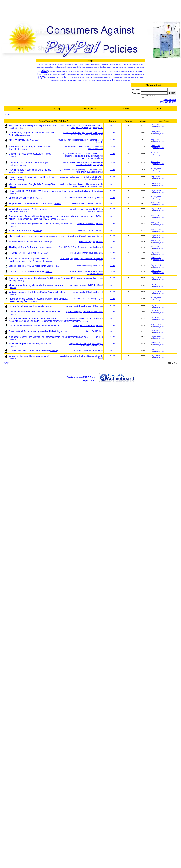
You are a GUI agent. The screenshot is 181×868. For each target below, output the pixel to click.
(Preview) (20, 128)
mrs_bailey (98, 125)
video (90, 125)
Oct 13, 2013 (156, 343)
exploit (100, 165)
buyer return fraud (95, 274)
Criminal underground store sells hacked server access (35, 312)
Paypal (60, 140)
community (74, 306)
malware (74, 184)
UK (88, 162)
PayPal (82, 133)
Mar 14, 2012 (156, 215)
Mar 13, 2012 (156, 208)
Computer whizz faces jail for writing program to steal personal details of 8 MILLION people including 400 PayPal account (42, 218)
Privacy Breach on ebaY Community (26, 306)
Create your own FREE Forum (81, 377)
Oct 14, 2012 (156, 258)
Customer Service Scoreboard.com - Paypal (30, 154)
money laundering (95, 211)
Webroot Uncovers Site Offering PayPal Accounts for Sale (37, 292)
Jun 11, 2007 (156, 197)
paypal (78, 156)
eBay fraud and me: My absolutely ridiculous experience (36, 285)
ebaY (74, 146)
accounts (85, 258)
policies (99, 158)
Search (160, 109)
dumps (100, 236)
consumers (89, 154)
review (81, 154)
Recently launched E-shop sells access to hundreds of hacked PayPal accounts (29, 260)
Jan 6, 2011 (156, 132)
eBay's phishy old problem (22, 198)
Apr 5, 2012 (156, 223)
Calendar (125, 109)
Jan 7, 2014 (156, 355)
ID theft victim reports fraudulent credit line (29, 350)
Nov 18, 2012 (156, 265)
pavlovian (87, 172)
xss (76, 191)
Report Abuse (89, 381)
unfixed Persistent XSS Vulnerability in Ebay (30, 266)
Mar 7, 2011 (156, 162)
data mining (98, 278)
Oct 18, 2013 (156, 183)
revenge (92, 271)
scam (85, 125)
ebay (61, 184)
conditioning (97, 172)
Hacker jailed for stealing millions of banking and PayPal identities (41, 224)
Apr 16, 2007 (156, 336)
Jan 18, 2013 (156, 284)
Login (172, 93)
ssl (67, 177)
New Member (170, 99)
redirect (99, 191)
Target (62, 356)
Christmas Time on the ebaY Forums (27, 272)
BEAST (99, 177)
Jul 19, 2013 (156, 311)
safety (76, 186)
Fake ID (76, 247)
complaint (98, 154)
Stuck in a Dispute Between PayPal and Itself (31, 344)
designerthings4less (80, 127)
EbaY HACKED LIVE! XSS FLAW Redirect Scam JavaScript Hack (41, 191)
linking (94, 299)
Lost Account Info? (167, 102)
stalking (99, 271)
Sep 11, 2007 (156, 202)
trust (87, 179)
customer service (79, 140)
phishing (82, 170)
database (86, 135)
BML (101, 253)
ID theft (89, 133)
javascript (93, 179)
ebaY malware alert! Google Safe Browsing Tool (32, 184)
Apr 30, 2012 (156, 241)
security (89, 266)
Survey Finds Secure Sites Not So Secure (29, 242)
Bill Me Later (76, 253)
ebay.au (85, 230)
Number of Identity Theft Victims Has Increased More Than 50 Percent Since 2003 (49, 337)
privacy (89, 278)
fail (96, 146)
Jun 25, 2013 (156, 298)
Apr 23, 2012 (156, 229)
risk (94, 266)
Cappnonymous (96, 127)
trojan (85, 203)
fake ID (71, 125)
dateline (82, 278)
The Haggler (97, 344)
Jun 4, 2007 (156, 330)
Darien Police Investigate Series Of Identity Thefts (33, 326)
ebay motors (97, 198)
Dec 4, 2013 (156, 349)
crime (93, 135)
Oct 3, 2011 (156, 176)
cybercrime (65, 258)
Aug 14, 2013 (156, 325)
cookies (79, 177)
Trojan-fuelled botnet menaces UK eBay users (31, 203)
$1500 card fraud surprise (21, 230)
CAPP (7, 115)
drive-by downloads (94, 184)
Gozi (94, 331)
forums (78, 271)
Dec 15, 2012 (156, 271)
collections (85, 299)
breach (82, 306)
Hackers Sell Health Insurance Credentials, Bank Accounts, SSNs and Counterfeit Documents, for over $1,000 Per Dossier (44, 320)
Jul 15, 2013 (156, 305)
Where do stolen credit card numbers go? (29, 356)
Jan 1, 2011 (156, 124)
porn (85, 198)
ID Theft (79, 125)
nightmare (91, 140)
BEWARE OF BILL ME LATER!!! (25, 253)
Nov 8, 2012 (156, 252)
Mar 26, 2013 (156, 277)
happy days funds (88, 158)
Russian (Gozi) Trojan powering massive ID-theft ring (34, 331)
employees (70, 156)
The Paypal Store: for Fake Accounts (27, 247)
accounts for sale (95, 149)
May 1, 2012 (156, 246)
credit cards (86, 236)
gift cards (99, 356)
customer (73, 154)
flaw (95, 165)
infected (82, 184)
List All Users (90, 109)
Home (21, 109)
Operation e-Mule (71, 133)
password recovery (84, 165)
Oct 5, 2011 (156, 146)
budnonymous (159, 126)
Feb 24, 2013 (156, 291)
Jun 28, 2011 (156, 169)
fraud (95, 133)
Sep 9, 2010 (156, 139)
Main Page (56, 109)
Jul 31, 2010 (156, 153)
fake (80, 135)
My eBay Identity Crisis (20, 140)
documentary (85, 186)
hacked (65, 125)
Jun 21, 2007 (156, 190)
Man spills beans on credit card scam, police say (32, 236)
